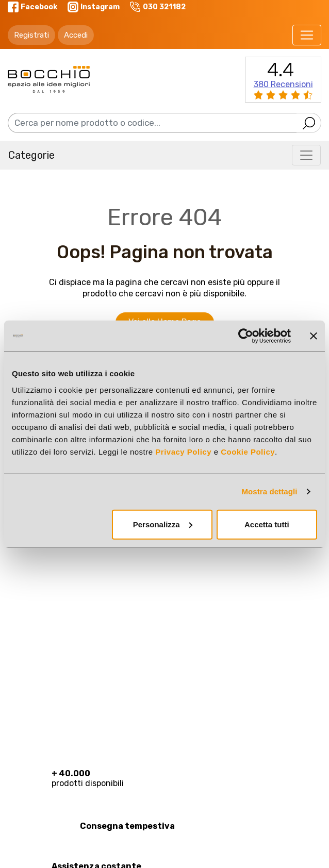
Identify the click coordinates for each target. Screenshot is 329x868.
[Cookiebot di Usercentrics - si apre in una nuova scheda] (246, 336)
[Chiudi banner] (314, 336)
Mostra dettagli (269, 491)
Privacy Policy (183, 451)
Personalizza (163, 524)
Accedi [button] (76, 35)
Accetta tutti (267, 524)
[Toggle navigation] (307, 35)
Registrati (31, 35)
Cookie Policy (248, 451)
